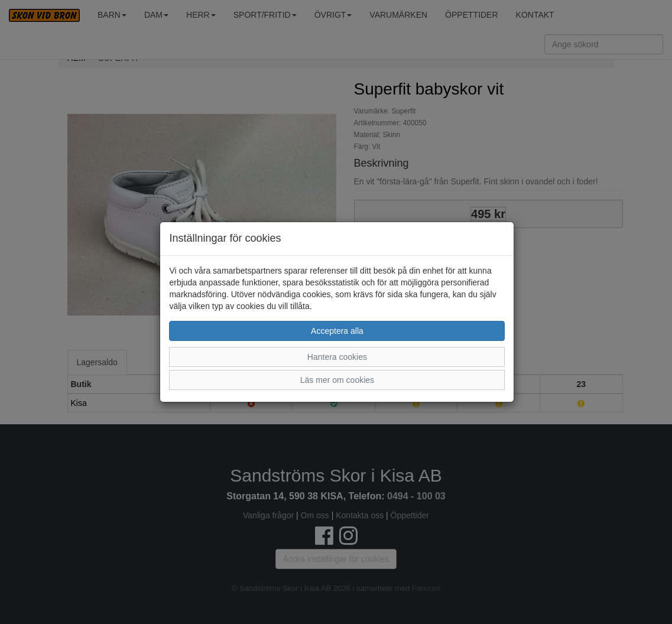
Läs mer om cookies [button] (337, 380)
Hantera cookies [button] (337, 357)
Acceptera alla (337, 331)
